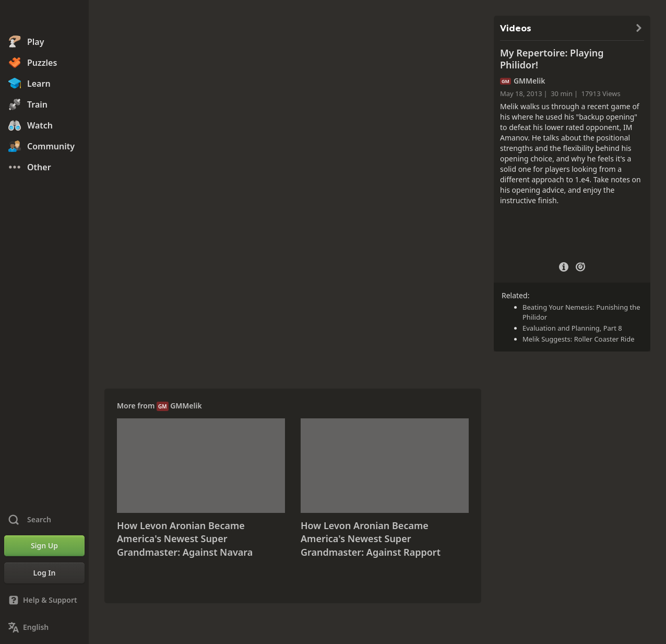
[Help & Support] (44, 600)
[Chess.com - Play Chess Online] (44, 18)
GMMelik (186, 406)
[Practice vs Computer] (580, 266)
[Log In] (44, 573)
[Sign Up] (44, 546)
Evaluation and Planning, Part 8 (572, 328)
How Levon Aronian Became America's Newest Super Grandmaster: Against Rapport (371, 539)
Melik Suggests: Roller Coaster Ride (579, 339)
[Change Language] (44, 627)
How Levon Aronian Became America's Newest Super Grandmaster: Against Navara (185, 539)
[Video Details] (564, 266)
